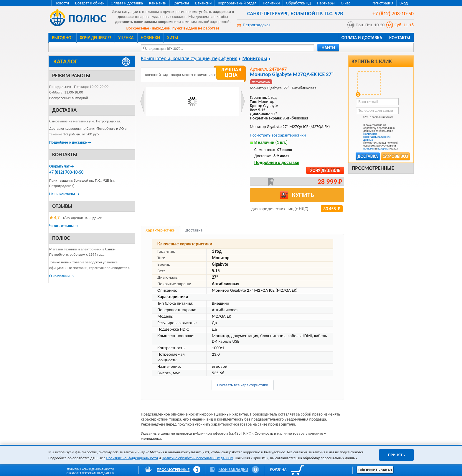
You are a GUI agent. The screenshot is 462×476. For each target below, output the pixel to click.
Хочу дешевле (325, 170)
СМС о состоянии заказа (375, 118)
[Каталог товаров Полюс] (92, 61)
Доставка (368, 156)
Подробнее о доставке (277, 162)
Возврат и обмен (90, 3)
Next (243, 101)
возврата (383, 148)
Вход (404, 3)
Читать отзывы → (64, 226)
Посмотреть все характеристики (278, 135)
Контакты (181, 3)
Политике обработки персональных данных (197, 458)
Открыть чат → (61, 166)
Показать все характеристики (243, 385)
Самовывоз (395, 156)
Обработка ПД (298, 3)
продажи (369, 148)
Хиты (173, 38)
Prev (142, 101)
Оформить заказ (375, 470)
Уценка (126, 38)
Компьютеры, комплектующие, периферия (189, 58)
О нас (346, 3)
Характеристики (160, 230)
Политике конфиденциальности (132, 458)
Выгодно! (62, 38)
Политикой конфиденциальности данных (377, 137)
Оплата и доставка (127, 3)
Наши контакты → (64, 194)
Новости (62, 3)
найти (328, 48)
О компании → (62, 276)
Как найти (158, 3)
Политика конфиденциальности (90, 469)
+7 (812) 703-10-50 (66, 172)
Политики (271, 3)
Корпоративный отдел (237, 3)
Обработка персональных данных (91, 473)
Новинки (150, 38)
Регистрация (382, 3)
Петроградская (257, 25)
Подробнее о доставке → (70, 142)
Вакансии (203, 3)
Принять (396, 455)
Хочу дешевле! (95, 38)
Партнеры (326, 3)
